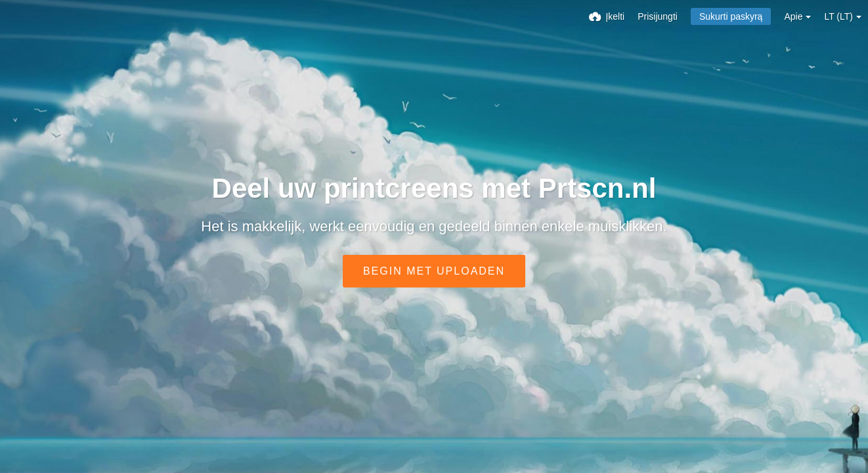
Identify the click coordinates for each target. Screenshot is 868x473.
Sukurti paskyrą (731, 16)
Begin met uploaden (434, 271)
